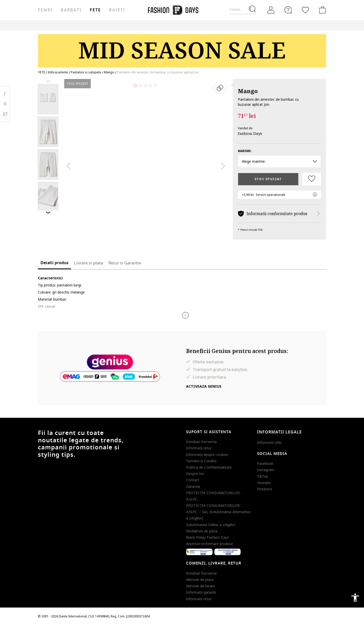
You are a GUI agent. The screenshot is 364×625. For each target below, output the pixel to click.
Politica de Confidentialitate (209, 467)
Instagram (266, 470)
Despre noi (195, 474)
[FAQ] (288, 10)
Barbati (71, 10)
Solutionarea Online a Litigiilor (211, 525)
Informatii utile (269, 442)
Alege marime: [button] (279, 161)
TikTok (263, 476)
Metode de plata (200, 580)
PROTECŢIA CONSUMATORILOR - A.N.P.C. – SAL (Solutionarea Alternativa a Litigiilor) (218, 512)
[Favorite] (305, 10)
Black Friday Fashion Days (208, 537)
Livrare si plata (88, 263)
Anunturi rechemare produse (210, 544)
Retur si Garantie (125, 263)
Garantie (193, 486)
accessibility (355, 598)
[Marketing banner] (182, 48)
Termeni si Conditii (201, 461)
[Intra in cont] (271, 10)
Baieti (117, 10)
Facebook (265, 463)
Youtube (264, 483)
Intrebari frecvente (201, 442)
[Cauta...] (243, 9)
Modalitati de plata (202, 531)
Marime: (245, 151)
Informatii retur (199, 448)
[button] (185, 315)
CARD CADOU (228, 25)
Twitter (5, 114)
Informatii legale (279, 432)
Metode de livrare (201, 586)
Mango (248, 91)
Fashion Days (250, 133)
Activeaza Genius (204, 386)
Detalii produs (54, 263)
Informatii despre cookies (207, 455)
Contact (193, 480)
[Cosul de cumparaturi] (322, 10)
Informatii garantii (201, 592)
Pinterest (265, 489)
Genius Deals (181, 25)
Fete (95, 10)
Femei (45, 10)
